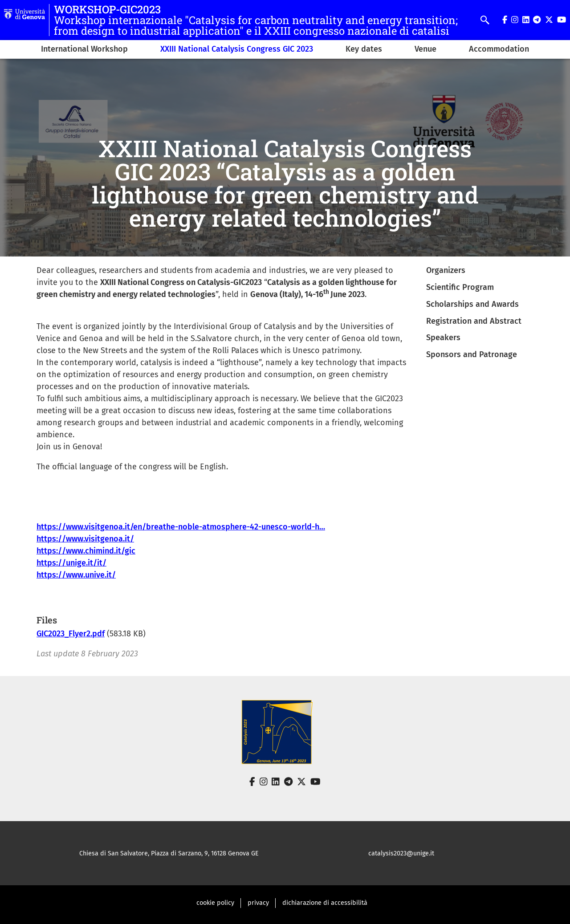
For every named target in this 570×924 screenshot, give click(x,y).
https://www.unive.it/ (76, 575)
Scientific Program (460, 287)
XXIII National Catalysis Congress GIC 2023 (237, 49)
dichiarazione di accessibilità (325, 903)
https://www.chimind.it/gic (86, 551)
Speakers (443, 338)
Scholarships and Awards (472, 304)
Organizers (446, 270)
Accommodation (499, 49)
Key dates (364, 49)
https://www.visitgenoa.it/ (85, 539)
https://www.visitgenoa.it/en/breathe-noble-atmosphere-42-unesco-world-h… (181, 527)
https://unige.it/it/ (71, 563)
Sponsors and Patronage (472, 354)
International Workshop (84, 49)
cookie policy (215, 903)
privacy (258, 903)
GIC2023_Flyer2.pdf (71, 634)
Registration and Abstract (474, 321)
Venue (425, 49)
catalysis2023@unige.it (401, 853)
